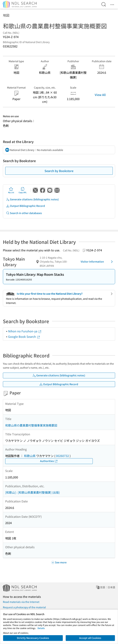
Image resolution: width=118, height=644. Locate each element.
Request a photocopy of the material (24, 607)
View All (100, 95)
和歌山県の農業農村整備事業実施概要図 (31, 425)
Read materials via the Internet (21, 602)
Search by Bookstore (59, 171)
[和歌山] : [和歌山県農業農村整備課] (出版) (32, 492)
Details (41, 628)
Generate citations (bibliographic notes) (32, 199)
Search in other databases (24, 213)
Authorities (49, 461)
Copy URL (23, 190)
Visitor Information (97, 262)
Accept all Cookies (90, 638)
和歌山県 (30, 456)
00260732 (62, 456)
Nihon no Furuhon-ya (25, 331)
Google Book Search (24, 337)
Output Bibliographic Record (25, 206)
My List (11, 190)
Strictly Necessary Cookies (33, 638)
